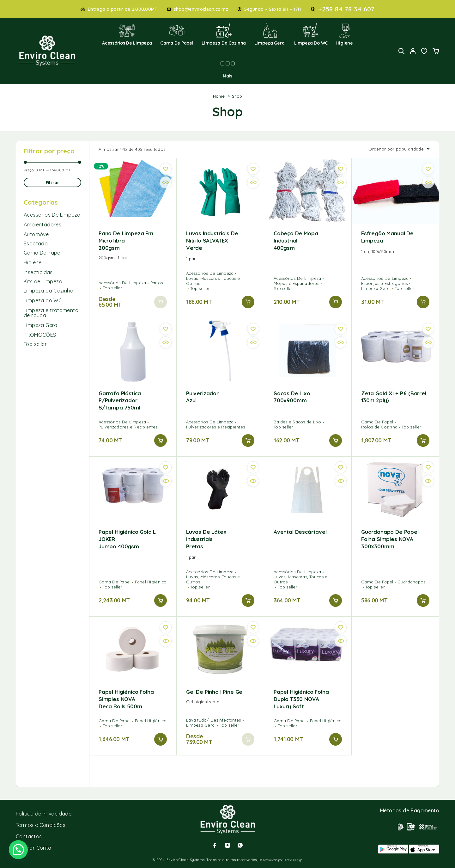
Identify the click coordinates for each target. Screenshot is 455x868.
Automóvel (37, 234)
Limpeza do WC (311, 34)
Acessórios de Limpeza (127, 34)
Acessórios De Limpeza (52, 215)
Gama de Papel (177, 34)
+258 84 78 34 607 (346, 9)
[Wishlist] (424, 52)
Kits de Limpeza (43, 281)
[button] (248, 302)
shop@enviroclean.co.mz (201, 9)
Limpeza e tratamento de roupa (51, 313)
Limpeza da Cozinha (224, 34)
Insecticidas (38, 272)
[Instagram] (227, 845)
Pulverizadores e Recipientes (128, 427)
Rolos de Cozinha (379, 427)
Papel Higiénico (151, 582)
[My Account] (413, 51)
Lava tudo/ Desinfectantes (214, 720)
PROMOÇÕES (40, 335)
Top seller (35, 344)
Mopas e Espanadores (296, 283)
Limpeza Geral (270, 34)
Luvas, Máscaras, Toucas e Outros (213, 281)
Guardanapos (412, 582)
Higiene (345, 34)
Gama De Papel (42, 253)
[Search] (402, 51)
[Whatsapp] (240, 845)
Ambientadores (42, 225)
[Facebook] (215, 845)
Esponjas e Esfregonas (384, 283)
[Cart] (436, 52)
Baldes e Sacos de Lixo (297, 422)
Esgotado (36, 243)
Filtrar (52, 182)
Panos (157, 283)
